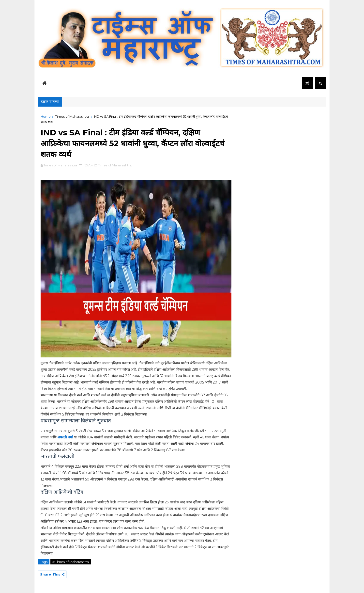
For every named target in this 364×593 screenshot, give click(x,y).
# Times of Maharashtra (71, 562)
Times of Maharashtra (72, 116)
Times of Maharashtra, (115, 165)
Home (46, 116)
